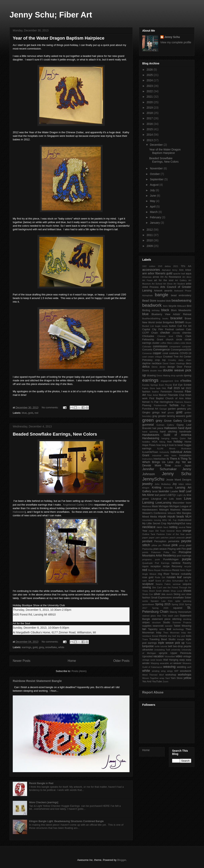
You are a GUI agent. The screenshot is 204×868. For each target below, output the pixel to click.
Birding (146, 310)
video (179, 656)
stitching (177, 619)
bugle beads (161, 326)
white (61, 647)
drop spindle (177, 376)
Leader (174, 491)
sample (187, 577)
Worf (161, 675)
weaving (170, 667)
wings (170, 671)
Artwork (158, 291)
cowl (144, 357)
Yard (167, 678)
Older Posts (121, 661)
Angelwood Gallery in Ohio (78, 505)
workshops (185, 675)
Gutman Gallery (165, 425)
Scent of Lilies (163, 581)
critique (158, 357)
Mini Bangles (184, 513)
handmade (185, 432)
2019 (150, 108)
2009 (150, 246)
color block (186, 343)
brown (180, 322)
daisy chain (185, 360)
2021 (150, 97)
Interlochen (160, 459)
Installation (185, 455)
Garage (163, 409)
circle (179, 340)
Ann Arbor (185, 270)
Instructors (147, 459)
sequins (187, 584)
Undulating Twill (162, 650)
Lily (184, 495)
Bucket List (148, 326)
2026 (150, 70)
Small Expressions (162, 598)
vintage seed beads (152, 660)
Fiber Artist (152, 395)
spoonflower (148, 604)
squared (178, 608)
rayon (145, 566)
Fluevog (147, 405)
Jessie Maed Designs (179, 480)
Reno (151, 570)
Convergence (161, 350)
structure (156, 622)
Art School (157, 284)
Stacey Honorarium (180, 612)
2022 (150, 91)
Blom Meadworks (181, 310)
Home (72, 661)
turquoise (148, 646)
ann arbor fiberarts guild (157, 273)
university (176, 650)
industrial (157, 455)
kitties (188, 484)
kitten (181, 484)
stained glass (149, 616)
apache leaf (179, 274)
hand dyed (185, 428)
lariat (155, 491)
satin (145, 581)
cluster (156, 343)
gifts (189, 409)
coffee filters (166, 343)
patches (165, 538)
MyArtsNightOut (176, 523)
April (153, 207)
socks (145, 601)
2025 (150, 75)
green (148, 420)
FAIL (164, 388)
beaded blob (164, 301)
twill (170, 646)
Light (179, 495)
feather (155, 392)
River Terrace (171, 574)
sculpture (148, 584)
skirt (183, 594)
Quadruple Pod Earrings (156, 563)
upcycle (163, 653)
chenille (176, 333)
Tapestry (153, 629)
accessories (151, 270)
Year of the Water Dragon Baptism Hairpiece (59, 38)
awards (168, 291)
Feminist (178, 392)
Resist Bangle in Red (41, 783)
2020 (150, 102)
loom (179, 499)
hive (169, 442)
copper (157, 353)
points (145, 552)
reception (156, 566)
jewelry (147, 484)
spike (178, 601)
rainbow (176, 563)
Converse (147, 353)
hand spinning (150, 432)
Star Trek (162, 616)
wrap (162, 678)
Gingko (146, 413)
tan (144, 629)
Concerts (147, 350)
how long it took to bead (170, 445)
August (154, 185)
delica (146, 367)
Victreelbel (170, 656)
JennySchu (153, 479)
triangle (181, 639)
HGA (155, 442)
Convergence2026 (181, 350)
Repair (157, 570)
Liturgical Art (159, 499)
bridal (159, 322)
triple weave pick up (171, 643)
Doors (146, 371)
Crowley (172, 360)
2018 (150, 113)
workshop (171, 675)
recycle (188, 566)
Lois (171, 499)
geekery (181, 409)
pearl (188, 538)
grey (41, 647)
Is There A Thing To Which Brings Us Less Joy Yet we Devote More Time (167, 462)
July (153, 190)
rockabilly (186, 574)
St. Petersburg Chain (167, 610)
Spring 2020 (160, 608)
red (36, 413)
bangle (161, 295)
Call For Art (184, 326)
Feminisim (166, 392)
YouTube (157, 682)
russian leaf (174, 577)
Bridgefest (168, 322)
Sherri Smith (155, 591)
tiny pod (181, 636)
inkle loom (170, 455)
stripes (146, 622)
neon (159, 527)
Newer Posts (22, 661)
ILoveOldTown (150, 452)
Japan (188, 466)
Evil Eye (178, 385)
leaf (182, 491)
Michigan (164, 506)
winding (156, 671)
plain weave (160, 549)
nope (151, 531)
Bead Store (149, 301)
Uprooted (147, 656)
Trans (145, 639)
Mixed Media (150, 517)
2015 (150, 129)
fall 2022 (186, 388)
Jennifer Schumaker (159, 469)
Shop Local (177, 591)
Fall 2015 (174, 388)
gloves (171, 413)
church (170, 340)
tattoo (162, 629)
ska (163, 594)
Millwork (172, 513)
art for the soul (164, 280)
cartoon (180, 329)
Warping (155, 663)
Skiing (177, 594)
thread (155, 636)
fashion (146, 392)
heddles (146, 442)
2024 (150, 80)
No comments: (50, 407)
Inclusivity (164, 452)
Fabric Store (149, 388)
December (157, 145)
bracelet (176, 318)
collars (177, 343)
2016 (150, 124)
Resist (176, 570)
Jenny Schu (172, 37)
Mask (155, 506)
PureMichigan (171, 559)
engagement (167, 381)
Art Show (168, 284)
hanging (165, 438)
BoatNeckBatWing (151, 318)
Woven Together (150, 678)
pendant (147, 541)
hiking (162, 442)
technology (178, 629)
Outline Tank (149, 534)
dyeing (188, 376)
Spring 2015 (163, 604)
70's (183, 266)
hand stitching (169, 432)
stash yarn (173, 616)
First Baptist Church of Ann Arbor (170, 398)
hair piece (158, 428)
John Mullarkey (163, 484)
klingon (146, 488)
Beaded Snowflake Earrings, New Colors (55, 434)
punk (157, 559)
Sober (188, 598)
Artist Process (150, 287)
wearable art (166, 663)
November (157, 168)
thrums (163, 636)
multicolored (184, 520)
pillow (154, 545)
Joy (175, 484)
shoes (166, 591)
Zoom (165, 682)
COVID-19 (185, 353)
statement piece (161, 619)
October (155, 174)
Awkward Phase (183, 291)
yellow (187, 678)
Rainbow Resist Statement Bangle (37, 681)
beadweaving (181, 300)
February (156, 217)
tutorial (164, 646)
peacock (181, 538)
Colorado (147, 347)
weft (189, 667)
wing (163, 671)
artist (189, 284)
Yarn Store (177, 678)
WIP (176, 671)
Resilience (167, 570)
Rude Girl (160, 577)
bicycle (173, 306)
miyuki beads (176, 517)
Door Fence (184, 367)
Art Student (179, 284)
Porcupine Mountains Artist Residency (167, 554)
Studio (167, 622)
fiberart (163, 395)
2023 (150, 86)
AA (190, 266)
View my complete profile (176, 42)
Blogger (122, 860)
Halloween (19, 512)
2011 (150, 235)
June (153, 196)
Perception (160, 541)
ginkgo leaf (159, 413)
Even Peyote (166, 385)
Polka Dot (170, 552)
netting (173, 527)
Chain (155, 333)
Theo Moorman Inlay (175, 633)
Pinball (167, 545)
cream (151, 357)
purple (187, 559)
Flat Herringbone (164, 402)
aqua (188, 274)
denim (162, 367)
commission (160, 346)
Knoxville (168, 488)
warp (182, 660)
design (171, 367)
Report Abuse (153, 692)
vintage (187, 656)
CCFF (146, 333)
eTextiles (186, 381)
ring (160, 574)
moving (157, 520)
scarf (151, 581)
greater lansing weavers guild (175, 416)
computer (187, 347)
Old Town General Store (168, 531)
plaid (189, 545)
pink (175, 545)
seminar (177, 584)
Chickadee (148, 336)
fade (158, 388)
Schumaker (178, 581)
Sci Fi (188, 581)
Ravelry (187, 563)
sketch (169, 594)
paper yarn (154, 538)
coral (165, 353)
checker (165, 333)
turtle (157, 646)
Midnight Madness (170, 510)
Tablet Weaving (182, 626)
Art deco (187, 277)
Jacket (178, 466)
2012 (150, 230)
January (155, 223)
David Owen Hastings (174, 363)
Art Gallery (181, 280)
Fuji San (186, 405)
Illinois (172, 449)
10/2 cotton (149, 266)
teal (169, 629)
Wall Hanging (171, 660)
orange (187, 531)
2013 (150, 140)
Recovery (177, 566)
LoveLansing (163, 503)
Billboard (182, 306)
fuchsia (174, 405)
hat (190, 438)
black (165, 310)
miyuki (162, 517)
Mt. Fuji (173, 520)
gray (155, 416)
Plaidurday (148, 549)
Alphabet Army (170, 270)
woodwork (186, 671)
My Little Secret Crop (154, 523)
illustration (186, 449)
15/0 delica (164, 266)
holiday (178, 442)
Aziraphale (148, 295)
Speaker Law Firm (162, 601)
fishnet (146, 402)
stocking (187, 619)
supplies (147, 626)
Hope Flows (149, 445)
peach (173, 538)
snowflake (51, 647)
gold (31, 413)
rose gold (148, 577)
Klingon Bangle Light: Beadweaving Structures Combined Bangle (66, 821)
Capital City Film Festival (158, 329)
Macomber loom (182, 503)
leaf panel (160, 495)
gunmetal (148, 425)
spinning (187, 601)
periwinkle (174, 541)
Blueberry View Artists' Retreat (171, 314)
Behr (166, 306)
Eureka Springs (150, 385)
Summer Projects (182, 622)
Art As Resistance (171, 277)
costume (174, 353)
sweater (169, 626)
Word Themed (150, 675)
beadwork (152, 305)
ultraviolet (148, 650)
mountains (147, 520)
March (154, 212)
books (165, 318)
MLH (188, 517)
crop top (160, 360)
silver (157, 594)
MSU (165, 520)
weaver (177, 663)
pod (189, 549)
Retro (183, 570)
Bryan (188, 322)
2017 (150, 118)
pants (189, 534)
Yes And (147, 682)
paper (145, 538)
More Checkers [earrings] (44, 802)
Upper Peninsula (181, 653)
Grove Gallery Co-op (178, 421)
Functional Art (150, 409)
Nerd (166, 527)
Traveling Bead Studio (162, 639)
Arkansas (147, 277)
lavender (164, 491)
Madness (147, 506)
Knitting (156, 487)
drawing (151, 376)
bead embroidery (181, 295)
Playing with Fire (177, 549)
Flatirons (179, 402)
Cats (189, 329)
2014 (150, 135)
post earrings (184, 556)
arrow (156, 277)
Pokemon (156, 552)
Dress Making (163, 376)
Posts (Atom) (79, 671)
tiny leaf (172, 636)
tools (189, 636)
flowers (188, 402)
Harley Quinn (178, 438)
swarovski (158, 626)
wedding (181, 667)
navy (189, 523)
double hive (156, 371)
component (175, 347)
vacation (159, 656)
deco (189, 363)
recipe (166, 566)
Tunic (189, 643)
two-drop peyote (182, 646)
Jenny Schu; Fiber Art (51, 15)
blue (24, 413)
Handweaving (151, 438)
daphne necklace (152, 363)
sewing (147, 587)
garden (172, 409)
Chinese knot (165, 336)
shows (187, 591)
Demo (155, 367)
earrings (27, 647)
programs (147, 559)
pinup (182, 545)
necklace (149, 527)
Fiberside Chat (176, 395)
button (173, 326)
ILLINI (160, 449)
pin (160, 545)
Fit (152, 402)
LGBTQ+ (171, 495)
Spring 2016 (178, 604)
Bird (189, 306)
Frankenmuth (160, 405)
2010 (150, 240)
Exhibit (187, 385)
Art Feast (147, 280)
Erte (177, 381)
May (153, 201)
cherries (187, 333)
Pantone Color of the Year (170, 534)
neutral (182, 527)
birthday (156, 310)
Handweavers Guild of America (167, 435)
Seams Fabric (163, 584)
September (157, 179)
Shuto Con (148, 594)
